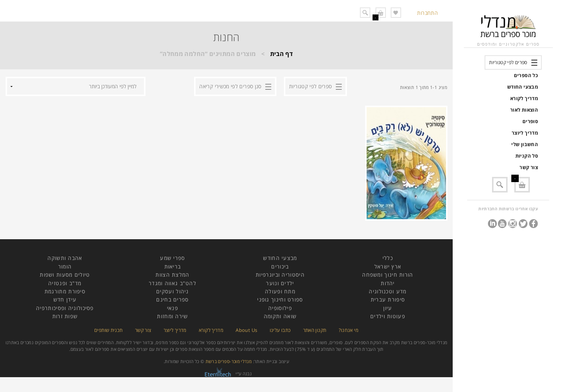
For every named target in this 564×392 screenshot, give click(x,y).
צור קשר (529, 167)
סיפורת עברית (388, 299)
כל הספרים (526, 75)
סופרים (530, 121)
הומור (65, 266)
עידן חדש (65, 299)
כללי (388, 258)
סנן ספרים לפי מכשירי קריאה (230, 86)
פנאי (173, 308)
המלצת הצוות (172, 275)
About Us (246, 330)
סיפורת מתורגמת (65, 291)
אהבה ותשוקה (65, 258)
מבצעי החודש (523, 87)
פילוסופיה (280, 308)
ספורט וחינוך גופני (280, 299)
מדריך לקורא (524, 98)
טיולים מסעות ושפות (65, 275)
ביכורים (280, 266)
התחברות (427, 13)
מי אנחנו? (349, 330)
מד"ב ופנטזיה (65, 283)
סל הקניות (527, 156)
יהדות (388, 283)
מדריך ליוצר (525, 133)
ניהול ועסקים (173, 291)
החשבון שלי (525, 144)
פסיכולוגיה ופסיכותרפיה (65, 308)
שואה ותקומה (280, 316)
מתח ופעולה (280, 291)
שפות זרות (65, 316)
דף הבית (282, 54)
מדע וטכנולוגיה (388, 291)
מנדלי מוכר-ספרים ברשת (229, 361)
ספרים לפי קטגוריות (508, 62)
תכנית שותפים (108, 330)
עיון (388, 308)
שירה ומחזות (172, 316)
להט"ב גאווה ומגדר (173, 283)
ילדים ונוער (280, 283)
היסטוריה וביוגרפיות (280, 275)
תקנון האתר (315, 330)
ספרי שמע (172, 258)
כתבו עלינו (280, 330)
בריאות (173, 266)
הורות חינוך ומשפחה (388, 275)
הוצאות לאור (524, 110)
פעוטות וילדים (388, 316)
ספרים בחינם (172, 299)
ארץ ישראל (388, 266)
